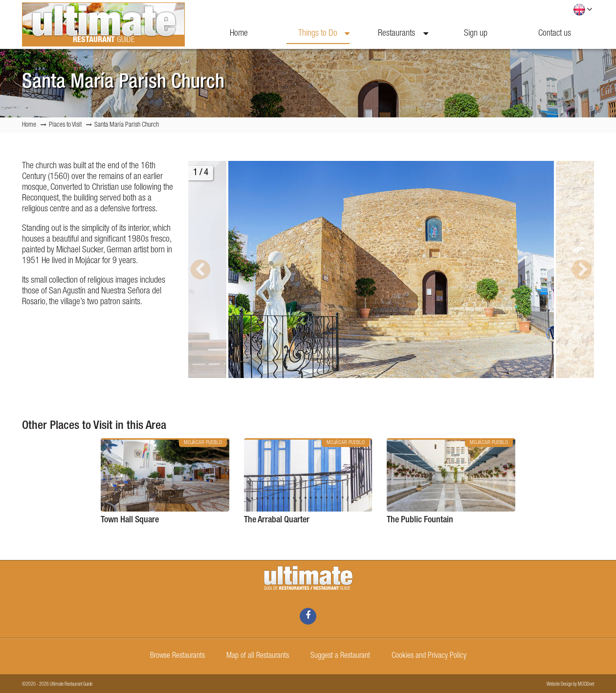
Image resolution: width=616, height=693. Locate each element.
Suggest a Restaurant (340, 656)
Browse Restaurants (177, 656)
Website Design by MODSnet (570, 685)
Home (239, 34)
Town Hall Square (130, 520)
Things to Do (324, 34)
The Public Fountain (420, 520)
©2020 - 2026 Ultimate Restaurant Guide (57, 685)
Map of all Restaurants (258, 656)
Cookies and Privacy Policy (429, 656)
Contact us (555, 34)
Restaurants (403, 34)
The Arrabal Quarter (277, 520)
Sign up (476, 34)
